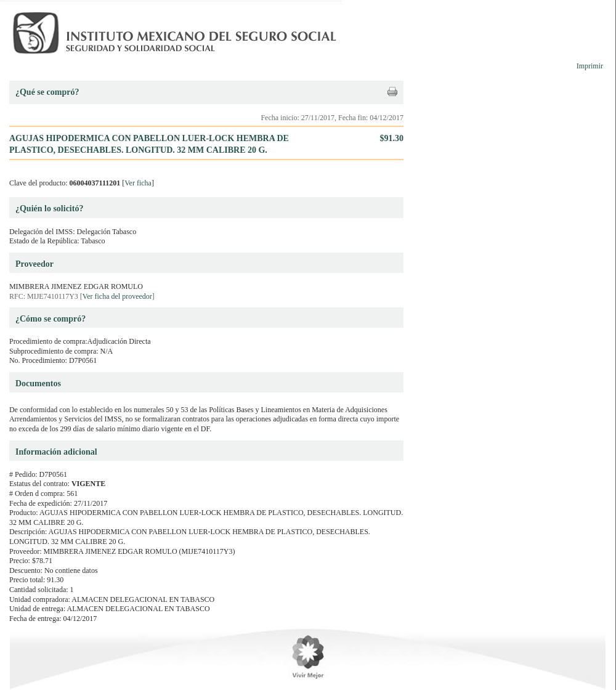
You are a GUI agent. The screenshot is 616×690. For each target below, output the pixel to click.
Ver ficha (138, 183)
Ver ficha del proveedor (117, 296)
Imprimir (590, 66)
